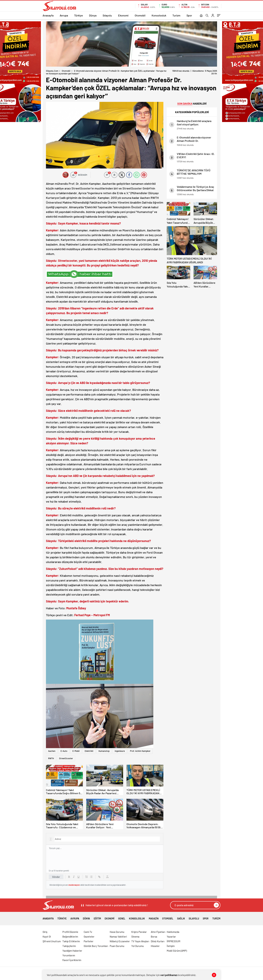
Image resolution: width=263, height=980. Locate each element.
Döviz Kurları (158, 941)
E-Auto (64, 751)
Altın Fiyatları (158, 932)
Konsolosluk (159, 15)
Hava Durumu (117, 932)
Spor (189, 15)
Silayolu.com (52, 71)
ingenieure (120, 751)
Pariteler (89, 941)
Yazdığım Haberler (72, 951)
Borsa (154, 937)
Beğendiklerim (70, 937)
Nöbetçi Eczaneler (120, 941)
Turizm (176, 15)
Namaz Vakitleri (118, 937)
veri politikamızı (169, 975)
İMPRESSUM (174, 941)
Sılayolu (107, 15)
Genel (122, 917)
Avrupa (64, 15)
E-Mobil (76, 751)
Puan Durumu (117, 946)
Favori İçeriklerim (72, 960)
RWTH (51, 758)
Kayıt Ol (47, 937)
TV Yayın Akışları (140, 941)
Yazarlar (171, 937)
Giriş (45, 932)
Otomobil (140, 15)
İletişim (171, 946)
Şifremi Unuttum (52, 941)
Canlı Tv (88, 932)
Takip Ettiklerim (71, 941)
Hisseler (155, 946)
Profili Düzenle (70, 932)
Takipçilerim (69, 946)
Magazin (154, 917)
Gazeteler (89, 937)
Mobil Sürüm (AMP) (177, 951)
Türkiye (78, 15)
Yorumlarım (69, 955)
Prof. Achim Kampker (140, 751)
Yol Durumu (138, 946)
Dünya (93, 15)
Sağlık (181, 917)
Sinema (135, 937)
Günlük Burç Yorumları (96, 946)
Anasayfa (48, 15)
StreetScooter (66, 758)
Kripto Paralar (139, 932)
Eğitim (97, 917)
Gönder (56, 877)
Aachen (52, 751)
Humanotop (104, 751)
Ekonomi (123, 15)
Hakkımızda (173, 932)
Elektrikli (89, 751)
